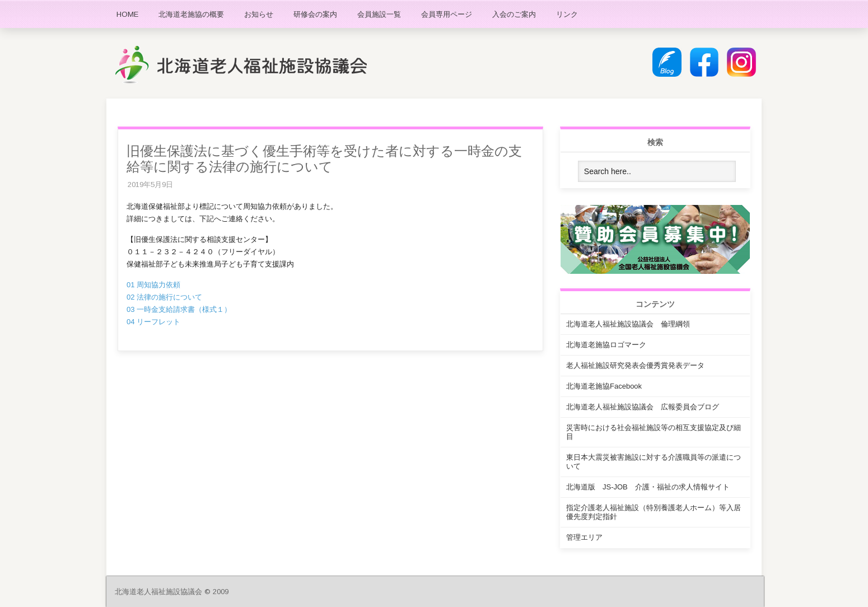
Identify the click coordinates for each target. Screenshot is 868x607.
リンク (567, 14)
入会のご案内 (514, 14)
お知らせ (259, 14)
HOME (127, 14)
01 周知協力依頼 (153, 285)
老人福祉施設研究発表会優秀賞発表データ (635, 365)
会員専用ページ (447, 14)
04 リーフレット (153, 322)
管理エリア (584, 537)
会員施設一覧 (379, 14)
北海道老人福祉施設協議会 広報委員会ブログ (643, 407)
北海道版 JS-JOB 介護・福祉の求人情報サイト (648, 487)
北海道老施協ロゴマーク (606, 345)
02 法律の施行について (164, 297)
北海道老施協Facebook (604, 386)
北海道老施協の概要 (191, 14)
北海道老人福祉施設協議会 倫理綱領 (628, 324)
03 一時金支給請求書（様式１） (179, 309)
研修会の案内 (315, 14)
